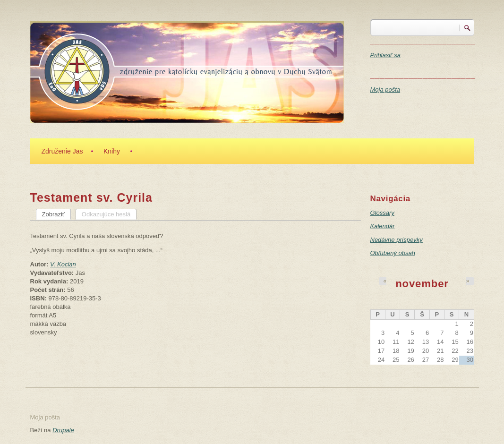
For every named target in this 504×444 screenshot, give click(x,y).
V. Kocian (63, 264)
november (422, 284)
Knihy (112, 151)
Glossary (382, 213)
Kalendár (383, 226)
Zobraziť (56, 214)
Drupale (63, 430)
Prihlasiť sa (386, 55)
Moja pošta (385, 90)
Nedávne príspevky (397, 240)
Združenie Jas (62, 151)
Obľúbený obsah (393, 253)
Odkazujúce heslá (106, 214)
